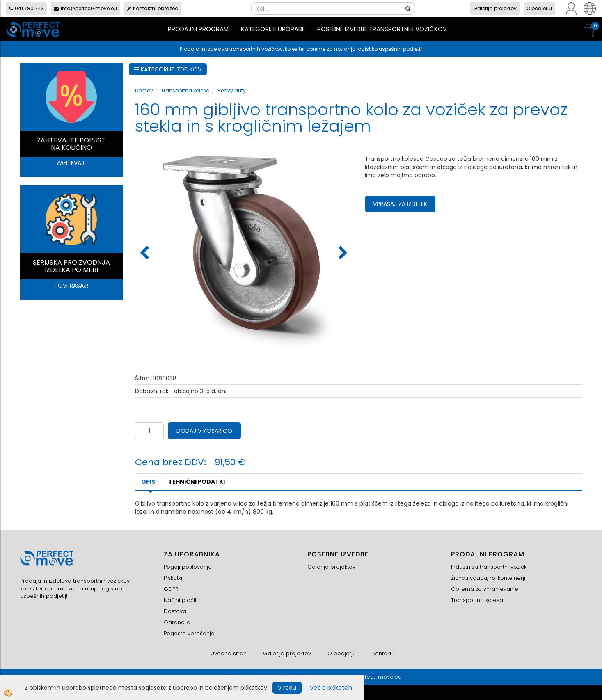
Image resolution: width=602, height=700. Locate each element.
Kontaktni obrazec (152, 8)
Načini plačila (182, 600)
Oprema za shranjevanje (485, 589)
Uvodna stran (229, 653)
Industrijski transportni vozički (489, 567)
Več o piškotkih (331, 688)
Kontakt (382, 653)
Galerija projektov (495, 8)
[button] (342, 254)
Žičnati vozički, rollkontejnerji (488, 578)
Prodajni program (198, 29)
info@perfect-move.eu (85, 8)
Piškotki (173, 578)
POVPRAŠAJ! (71, 286)
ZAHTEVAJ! (71, 163)
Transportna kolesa (185, 90)
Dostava (175, 611)
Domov (144, 90)
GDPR (171, 589)
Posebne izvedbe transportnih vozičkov (382, 29)
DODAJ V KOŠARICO (204, 431)
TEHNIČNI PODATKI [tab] (197, 482)
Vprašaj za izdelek (400, 204)
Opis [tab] (148, 482)
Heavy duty (232, 90)
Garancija (177, 622)
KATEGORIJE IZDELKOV (168, 69)
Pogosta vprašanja (189, 633)
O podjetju (539, 8)
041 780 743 (26, 8)
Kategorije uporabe (273, 29)
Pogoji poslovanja (188, 567)
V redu (287, 688)
